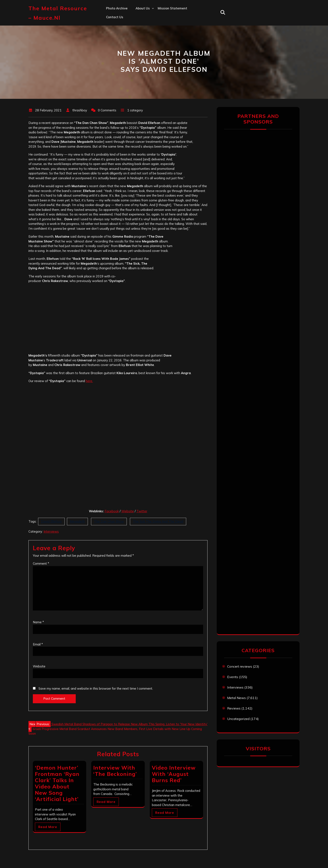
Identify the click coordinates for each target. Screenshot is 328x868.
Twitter (142, 511)
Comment (41, 563)
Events (233, 677)
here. (89, 381)
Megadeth (77, 521)
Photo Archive (117, 8)
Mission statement (172, 8)
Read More (48, 827)
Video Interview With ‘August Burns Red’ (174, 774)
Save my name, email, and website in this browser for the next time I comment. (96, 688)
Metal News (236, 698)
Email (38, 644)
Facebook (112, 511)
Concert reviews (240, 666)
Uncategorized (238, 719)
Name (38, 622)
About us (143, 8)
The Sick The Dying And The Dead (158, 521)
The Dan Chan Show (109, 521)
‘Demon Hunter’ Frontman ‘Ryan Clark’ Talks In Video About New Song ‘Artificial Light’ (57, 783)
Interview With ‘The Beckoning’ (115, 771)
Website (128, 511)
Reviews (234, 708)
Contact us (115, 17)
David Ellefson (51, 521)
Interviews (51, 531)
